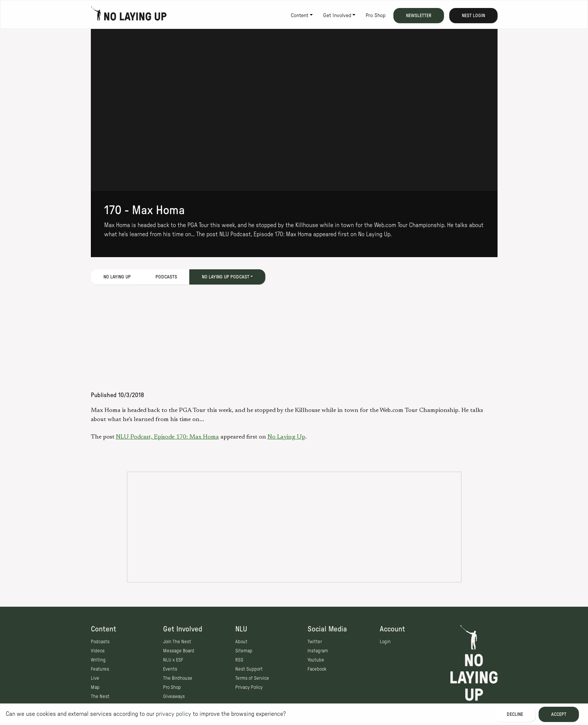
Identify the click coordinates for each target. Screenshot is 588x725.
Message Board (179, 651)
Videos (98, 651)
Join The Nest (177, 642)
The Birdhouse (178, 678)
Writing (98, 660)
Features (100, 669)
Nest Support (249, 669)
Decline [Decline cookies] (515, 714)
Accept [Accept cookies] (559, 714)
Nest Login (473, 16)
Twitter (315, 642)
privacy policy (174, 714)
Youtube (316, 660)
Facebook (317, 669)
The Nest (100, 696)
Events (170, 669)
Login (385, 642)
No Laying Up (286, 437)
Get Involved (337, 16)
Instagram (318, 651)
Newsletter (419, 16)
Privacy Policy (249, 687)
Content (300, 16)
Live (95, 678)
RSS (239, 660)
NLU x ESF (173, 660)
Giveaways (174, 696)
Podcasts (166, 277)
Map (95, 687)
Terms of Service (252, 678)
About (241, 642)
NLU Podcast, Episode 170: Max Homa (167, 437)
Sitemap (244, 651)
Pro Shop (376, 16)
